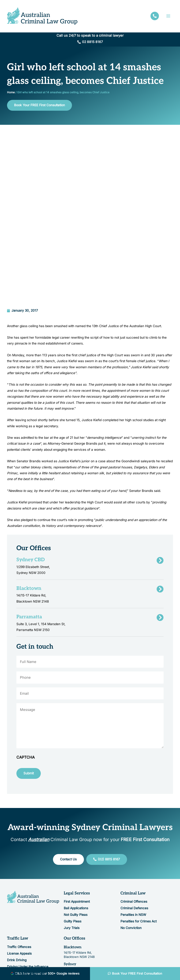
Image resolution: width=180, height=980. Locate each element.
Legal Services (77, 838)
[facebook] (155, 17)
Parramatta (73, 925)
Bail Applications (76, 852)
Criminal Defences (134, 852)
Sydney (70, 908)
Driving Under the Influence (28, 911)
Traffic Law (18, 883)
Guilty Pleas (73, 866)
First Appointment (77, 846)
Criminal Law (133, 838)
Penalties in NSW (133, 859)
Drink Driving (17, 904)
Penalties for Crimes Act (139, 866)
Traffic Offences (19, 891)
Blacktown (73, 891)
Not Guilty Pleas (76, 859)
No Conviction (131, 872)
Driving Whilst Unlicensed (26, 917)
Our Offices (74, 883)
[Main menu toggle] (168, 17)
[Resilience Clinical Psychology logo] (33, 841)
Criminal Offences (134, 846)
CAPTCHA (26, 702)
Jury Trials (72, 872)
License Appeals (19, 898)
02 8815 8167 (92, 43)
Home (11, 94)
